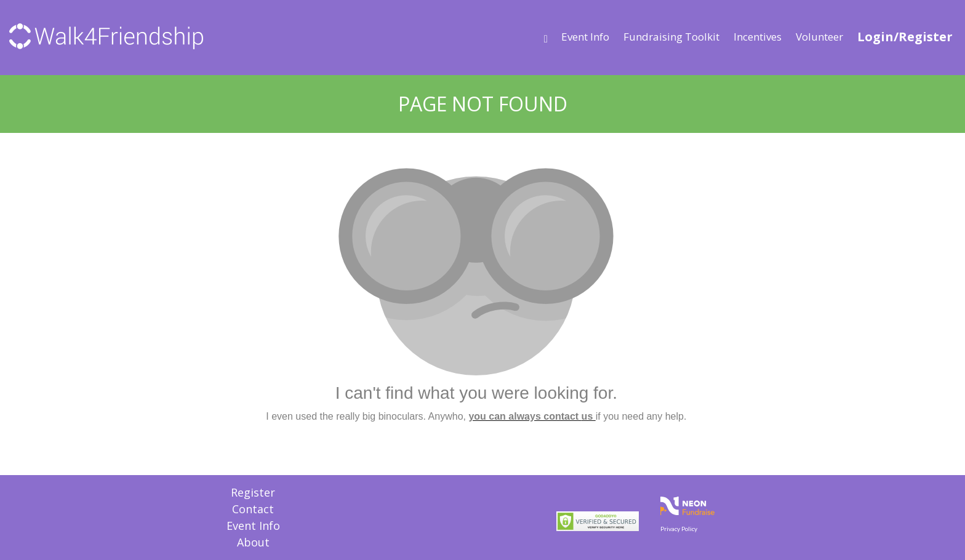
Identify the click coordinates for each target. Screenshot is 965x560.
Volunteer (819, 37)
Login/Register (905, 37)
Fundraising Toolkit (671, 37)
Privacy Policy (679, 529)
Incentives (758, 37)
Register (253, 492)
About (253, 542)
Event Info (585, 37)
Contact (253, 509)
